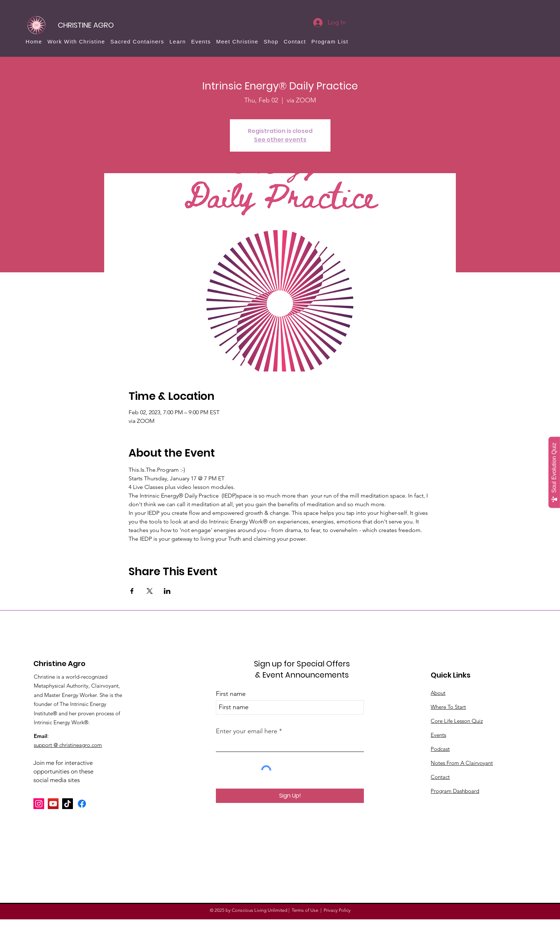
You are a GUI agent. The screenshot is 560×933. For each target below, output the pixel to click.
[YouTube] (53, 804)
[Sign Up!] (290, 796)
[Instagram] (39, 804)
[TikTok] (68, 804)
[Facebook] (82, 804)
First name (231, 694)
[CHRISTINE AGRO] (86, 25)
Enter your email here (247, 731)
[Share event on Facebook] (132, 591)
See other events (280, 140)
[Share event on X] (150, 591)
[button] (76, 41)
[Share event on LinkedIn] (167, 591)
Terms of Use (305, 910)
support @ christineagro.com (68, 745)
